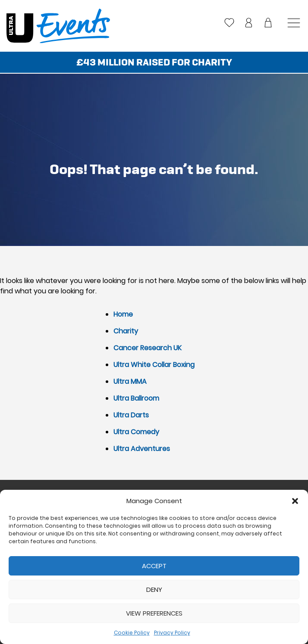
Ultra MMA (130, 381)
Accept (154, 566)
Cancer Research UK (148, 348)
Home (123, 314)
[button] (295, 501)
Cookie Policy (132, 633)
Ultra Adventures (142, 449)
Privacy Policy (172, 633)
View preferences (154, 613)
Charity (126, 331)
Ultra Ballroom (136, 398)
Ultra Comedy (136, 432)
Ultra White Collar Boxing (154, 365)
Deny (154, 590)
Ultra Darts (131, 415)
